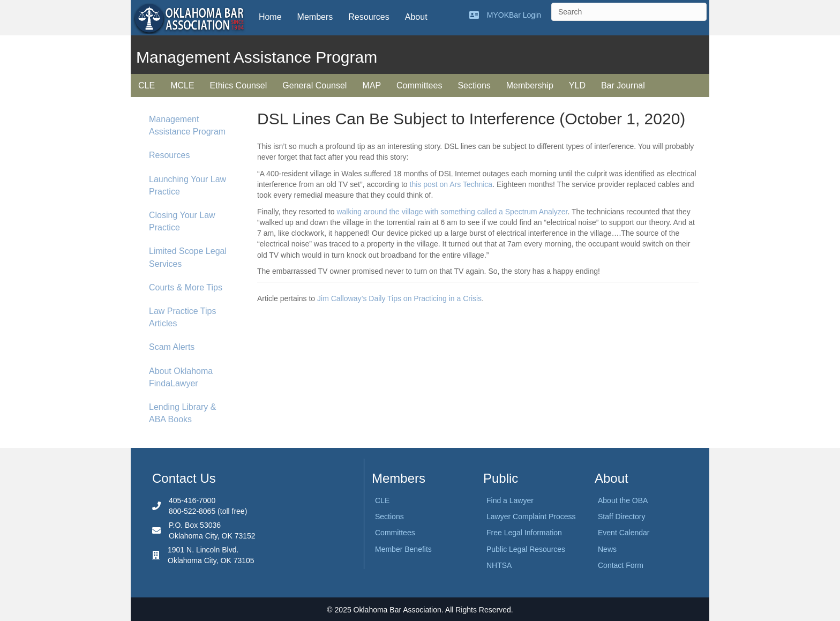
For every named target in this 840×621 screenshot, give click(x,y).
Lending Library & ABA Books (182, 413)
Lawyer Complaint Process (531, 517)
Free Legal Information (524, 533)
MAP (372, 85)
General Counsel (314, 85)
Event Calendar (624, 533)
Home (270, 17)
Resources (369, 17)
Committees (419, 85)
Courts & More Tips (186, 287)
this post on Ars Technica (451, 184)
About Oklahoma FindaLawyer (181, 377)
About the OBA (623, 500)
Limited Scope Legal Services (188, 257)
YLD (577, 85)
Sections (474, 85)
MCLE (182, 85)
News (607, 549)
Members (315, 17)
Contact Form (621, 565)
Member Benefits (403, 549)
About (416, 17)
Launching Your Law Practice (187, 185)
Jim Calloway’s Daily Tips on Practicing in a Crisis (399, 298)
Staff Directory (621, 517)
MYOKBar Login (514, 15)
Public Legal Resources (526, 549)
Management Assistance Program (187, 125)
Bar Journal (623, 85)
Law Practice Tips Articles (182, 317)
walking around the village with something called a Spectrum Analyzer (452, 212)
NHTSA (499, 565)
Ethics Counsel (239, 85)
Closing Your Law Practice (182, 221)
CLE (147, 85)
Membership (530, 85)
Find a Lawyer (510, 500)
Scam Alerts (172, 347)
